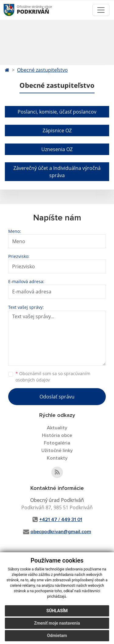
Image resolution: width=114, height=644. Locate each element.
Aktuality (57, 428)
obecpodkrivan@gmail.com (61, 532)
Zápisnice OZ (57, 130)
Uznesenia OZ (57, 149)
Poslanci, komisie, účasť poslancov (57, 112)
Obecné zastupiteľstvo (42, 70)
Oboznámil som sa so (53, 377)
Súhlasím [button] (57, 611)
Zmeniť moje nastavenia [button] (57, 623)
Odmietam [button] (57, 636)
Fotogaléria (57, 443)
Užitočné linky (57, 451)
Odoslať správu (57, 397)
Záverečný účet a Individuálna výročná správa (57, 172)
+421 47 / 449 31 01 (61, 520)
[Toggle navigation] (101, 10)
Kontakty (57, 458)
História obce (57, 435)
